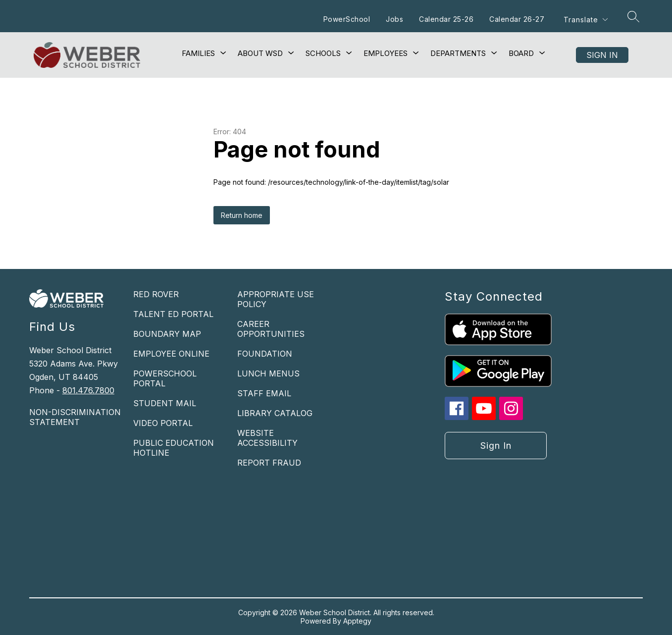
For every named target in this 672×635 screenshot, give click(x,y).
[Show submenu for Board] (521, 53)
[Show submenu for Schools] (323, 53)
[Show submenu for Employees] (386, 53)
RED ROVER (156, 294)
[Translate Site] (585, 20)
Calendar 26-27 (517, 19)
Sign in (602, 55)
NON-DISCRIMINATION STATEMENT (75, 417)
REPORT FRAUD (269, 463)
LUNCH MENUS (268, 373)
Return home (242, 215)
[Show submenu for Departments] (458, 53)
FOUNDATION (265, 354)
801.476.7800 (88, 390)
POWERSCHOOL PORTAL (165, 378)
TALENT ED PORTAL (173, 314)
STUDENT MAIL (165, 403)
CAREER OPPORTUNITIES (271, 329)
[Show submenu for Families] (198, 53)
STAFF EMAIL (264, 393)
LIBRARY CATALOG (275, 413)
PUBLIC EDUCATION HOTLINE (174, 448)
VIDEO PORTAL (163, 423)
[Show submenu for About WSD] (260, 53)
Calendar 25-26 (446, 19)
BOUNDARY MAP (167, 334)
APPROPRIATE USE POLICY (276, 299)
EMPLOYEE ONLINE (171, 354)
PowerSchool (347, 19)
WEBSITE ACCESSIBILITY (267, 438)
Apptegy (357, 621)
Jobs (394, 19)
